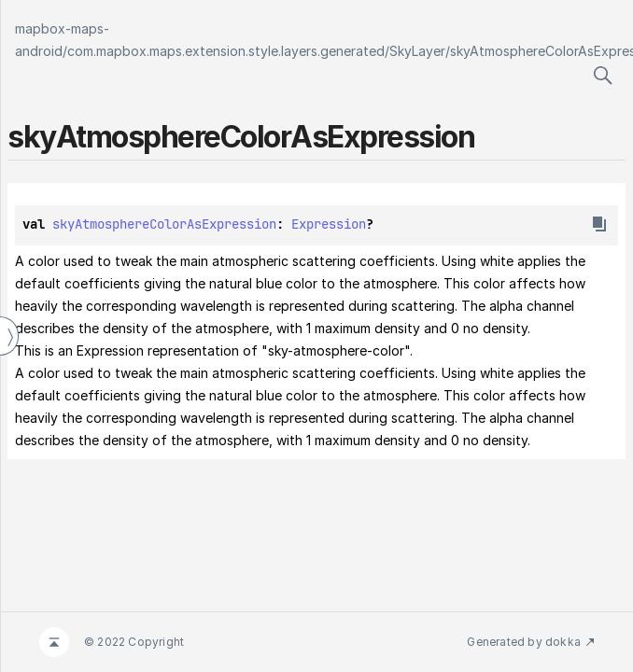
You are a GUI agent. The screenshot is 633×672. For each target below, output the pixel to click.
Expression (329, 224)
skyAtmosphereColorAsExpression (164, 224)
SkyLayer (417, 51)
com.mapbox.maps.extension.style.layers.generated (226, 51)
